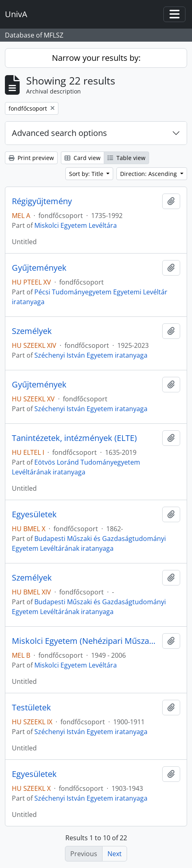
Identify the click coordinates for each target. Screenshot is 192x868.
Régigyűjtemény (42, 201)
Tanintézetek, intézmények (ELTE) (74, 438)
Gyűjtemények (39, 268)
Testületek (31, 708)
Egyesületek (34, 514)
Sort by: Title (87, 174)
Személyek (32, 331)
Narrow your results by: (96, 58)
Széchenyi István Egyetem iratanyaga (91, 355)
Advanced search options (59, 133)
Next (115, 854)
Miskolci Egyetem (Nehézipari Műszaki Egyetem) (85, 641)
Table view (126, 158)
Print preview (31, 158)
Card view (83, 158)
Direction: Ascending (149, 174)
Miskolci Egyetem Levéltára (76, 225)
